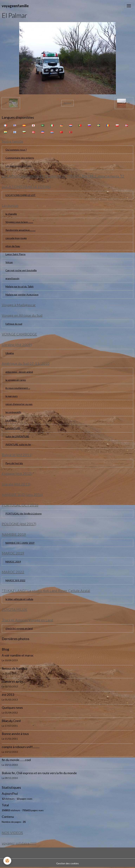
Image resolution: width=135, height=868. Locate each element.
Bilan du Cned (11, 721)
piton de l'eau (13, 246)
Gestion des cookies (67, 863)
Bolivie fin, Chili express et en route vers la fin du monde (39, 773)
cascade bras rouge (16, 238)
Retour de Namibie (15, 669)
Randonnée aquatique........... (20, 230)
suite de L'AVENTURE (17, 436)
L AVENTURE (13, 428)
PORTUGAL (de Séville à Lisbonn (24, 514)
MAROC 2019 (13, 562)
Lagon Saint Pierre (15, 254)
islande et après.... (14, 682)
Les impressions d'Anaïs (18, 166)
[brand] (15, 6)
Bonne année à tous (15, 734)
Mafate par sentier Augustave (22, 295)
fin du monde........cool (16, 760)
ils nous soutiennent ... (18, 388)
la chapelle (11, 214)
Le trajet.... (11, 420)
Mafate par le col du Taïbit (20, 286)
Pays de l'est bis (14, 463)
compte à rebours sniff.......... (21, 747)
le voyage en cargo (16, 380)
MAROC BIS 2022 (15, 580)
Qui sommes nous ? (16, 150)
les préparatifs (13, 412)
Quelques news (12, 708)
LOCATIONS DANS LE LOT (20, 195)
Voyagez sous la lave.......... (19, 222)
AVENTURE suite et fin (18, 444)
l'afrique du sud (14, 324)
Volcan (9, 262)
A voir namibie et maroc (18, 655)
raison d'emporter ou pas (19, 404)
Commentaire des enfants (20, 158)
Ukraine (10, 353)
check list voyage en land (19, 628)
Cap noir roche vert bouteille (21, 270)
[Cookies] (7, 861)
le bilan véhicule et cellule (19, 599)
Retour (67, 103)
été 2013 (8, 695)
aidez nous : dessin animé (19, 372)
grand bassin (12, 278)
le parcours (12, 396)
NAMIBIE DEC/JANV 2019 (20, 543)
